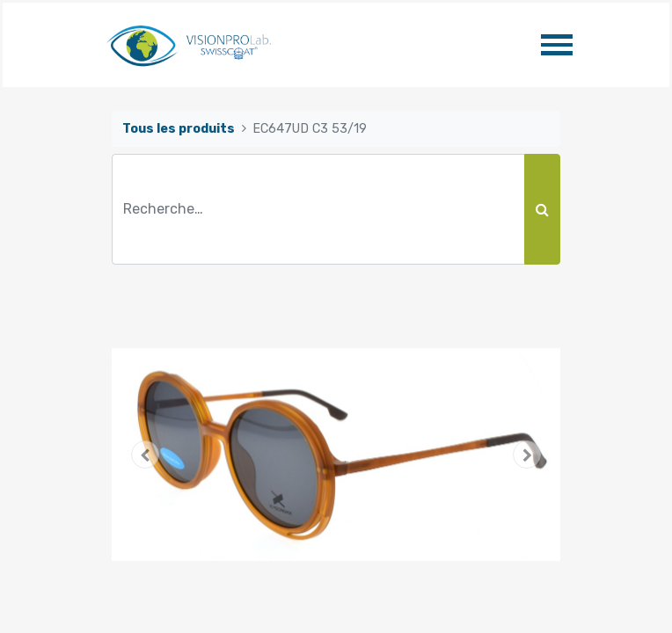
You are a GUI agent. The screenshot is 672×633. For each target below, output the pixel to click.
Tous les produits (179, 129)
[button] (146, 455)
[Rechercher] (542, 209)
